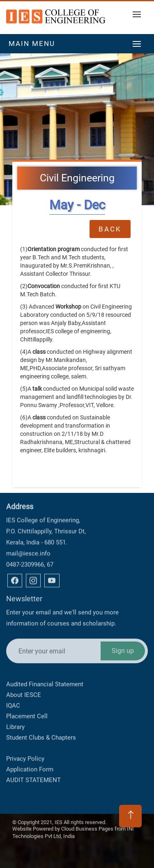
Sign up (123, 613)
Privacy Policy (25, 744)
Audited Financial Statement (45, 654)
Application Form (30, 754)
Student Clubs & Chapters (41, 708)
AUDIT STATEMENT (33, 765)
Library (15, 697)
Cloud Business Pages (87, 821)
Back (110, 228)
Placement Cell (27, 686)
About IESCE (24, 665)
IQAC (13, 676)
